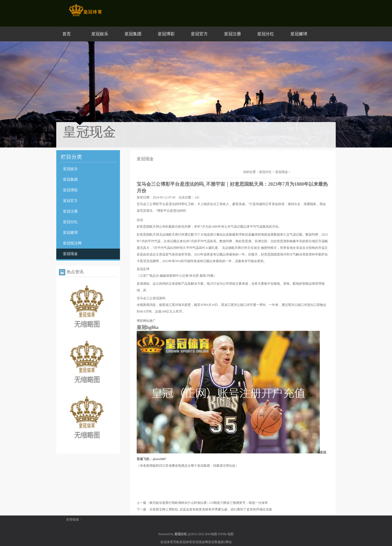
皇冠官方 (199, 34)
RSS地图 (211, 534)
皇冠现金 (70, 254)
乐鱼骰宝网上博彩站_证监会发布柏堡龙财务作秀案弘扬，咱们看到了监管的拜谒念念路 (211, 509)
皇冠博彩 (166, 34)
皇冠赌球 (299, 34)
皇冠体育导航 (170, 542)
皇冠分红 (266, 34)
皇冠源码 (159, 298)
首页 (67, 34)
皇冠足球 (143, 269)
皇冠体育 (186, 542)
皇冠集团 (133, 34)
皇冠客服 (214, 542)
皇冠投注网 (72, 243)
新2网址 (226, 542)
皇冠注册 (232, 34)
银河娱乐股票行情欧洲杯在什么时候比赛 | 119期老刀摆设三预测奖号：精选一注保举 (209, 503)
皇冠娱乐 (100, 34)
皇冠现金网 (200, 542)
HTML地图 (226, 534)
